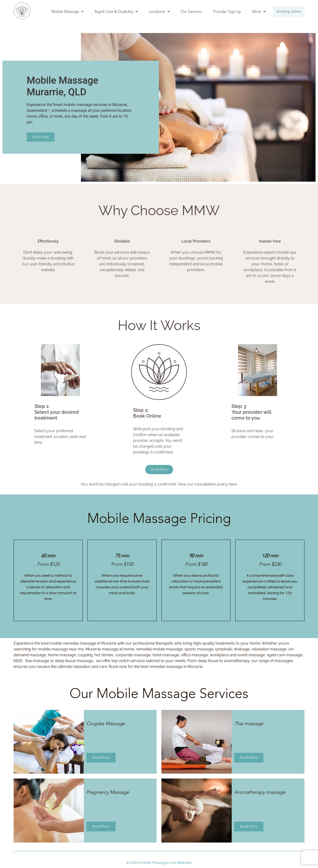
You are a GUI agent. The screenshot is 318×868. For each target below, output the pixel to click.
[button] (68, 12)
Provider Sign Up (227, 12)
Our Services (191, 12)
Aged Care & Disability (116, 12)
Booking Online (289, 12)
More (259, 12)
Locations (159, 12)
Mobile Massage (68, 12)
